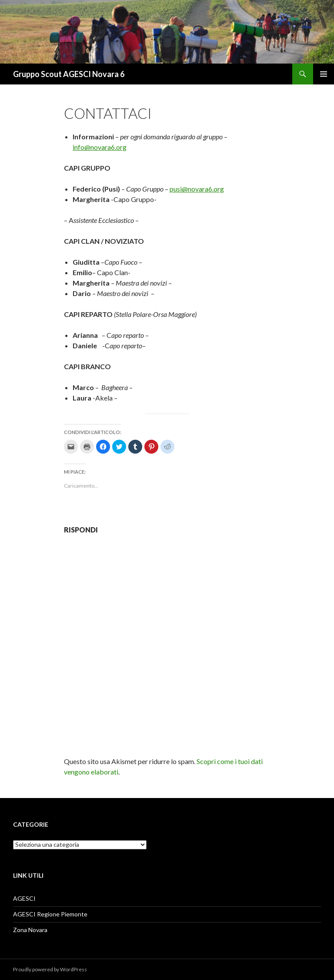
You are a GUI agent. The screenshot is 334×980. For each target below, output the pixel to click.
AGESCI (24, 898)
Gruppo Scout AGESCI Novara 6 (69, 74)
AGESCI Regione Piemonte (50, 914)
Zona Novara (30, 930)
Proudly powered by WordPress (50, 969)
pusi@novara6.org (197, 189)
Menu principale (324, 74)
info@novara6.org (100, 147)
